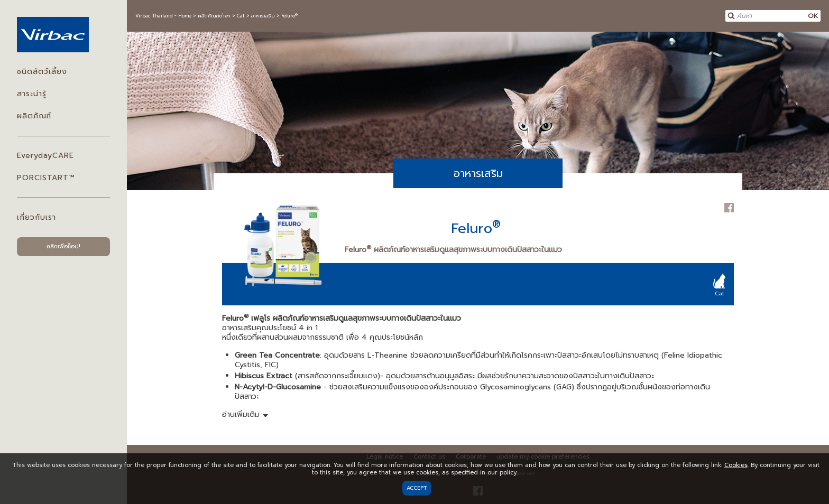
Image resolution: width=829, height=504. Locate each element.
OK (813, 16)
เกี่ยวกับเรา (36, 217)
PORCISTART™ (46, 178)
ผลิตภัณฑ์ (34, 116)
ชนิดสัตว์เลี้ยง (42, 72)
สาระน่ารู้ (32, 94)
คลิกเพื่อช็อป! (63, 246)
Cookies (736, 465)
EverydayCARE (45, 156)
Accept (417, 488)
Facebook (729, 208)
